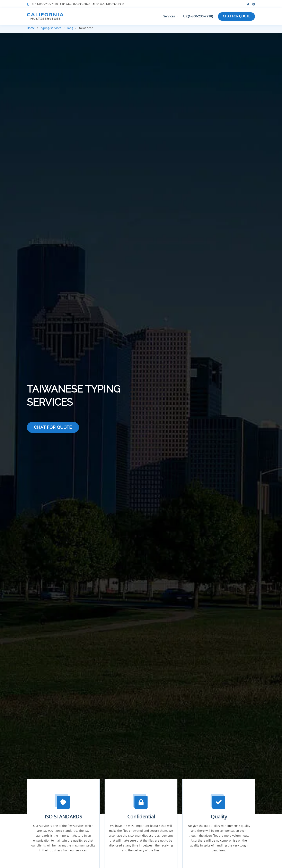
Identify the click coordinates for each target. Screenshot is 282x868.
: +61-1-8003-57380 (108, 4)
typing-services (51, 28)
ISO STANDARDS (63, 816)
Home (31, 28)
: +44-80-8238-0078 (75, 4)
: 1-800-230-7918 (44, 4)
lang (70, 28)
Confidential (141, 816)
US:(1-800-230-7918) (197, 16)
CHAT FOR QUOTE (236, 16)
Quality (219, 816)
